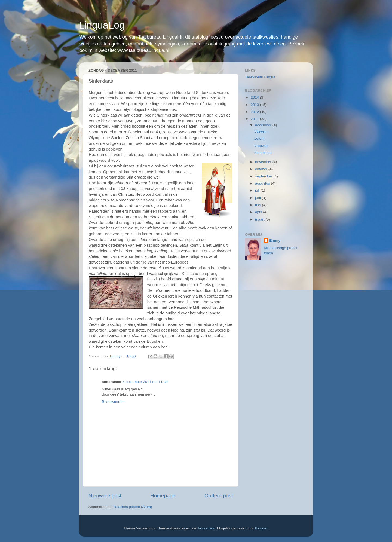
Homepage (163, 496)
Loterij (259, 138)
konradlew (207, 528)
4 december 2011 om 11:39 (145, 382)
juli (258, 190)
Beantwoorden (114, 402)
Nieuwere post (105, 496)
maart (260, 219)
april (259, 212)
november (264, 162)
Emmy (275, 241)
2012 (255, 112)
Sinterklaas (263, 153)
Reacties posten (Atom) (133, 507)
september (264, 176)
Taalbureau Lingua (260, 77)
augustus (263, 183)
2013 (255, 105)
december (264, 125)
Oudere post (219, 496)
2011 (255, 119)
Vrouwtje (261, 146)
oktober (262, 169)
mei (259, 205)
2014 (255, 97)
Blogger (261, 528)
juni (258, 198)
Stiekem (261, 131)
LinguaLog (102, 25)
